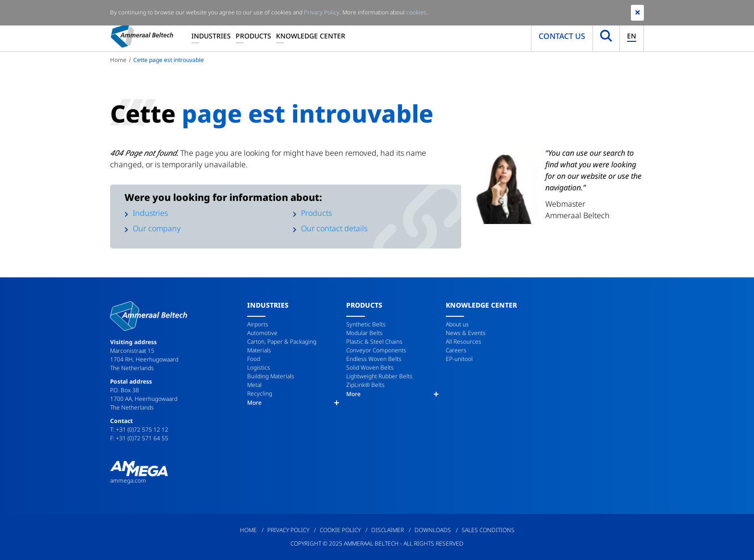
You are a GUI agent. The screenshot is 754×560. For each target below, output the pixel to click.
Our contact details (334, 228)
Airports (258, 324)
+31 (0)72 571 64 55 (142, 438)
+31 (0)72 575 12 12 (142, 429)
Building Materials (271, 376)
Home (118, 60)
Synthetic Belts (366, 324)
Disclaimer (388, 530)
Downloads (433, 530)
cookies (416, 12)
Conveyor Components (376, 350)
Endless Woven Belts (374, 359)
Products (253, 36)
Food (254, 359)
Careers (456, 350)
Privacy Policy (288, 530)
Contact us (562, 36)
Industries (211, 36)
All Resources (464, 342)
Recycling (260, 393)
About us (457, 324)
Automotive (262, 333)
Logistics (259, 367)
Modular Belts (364, 333)
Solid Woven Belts (370, 367)
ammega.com (128, 480)
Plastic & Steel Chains (374, 342)
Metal (254, 385)
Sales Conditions (488, 530)
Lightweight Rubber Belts (379, 376)
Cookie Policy (340, 530)
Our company (157, 228)
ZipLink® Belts (365, 385)
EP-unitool (459, 359)
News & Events (466, 333)
